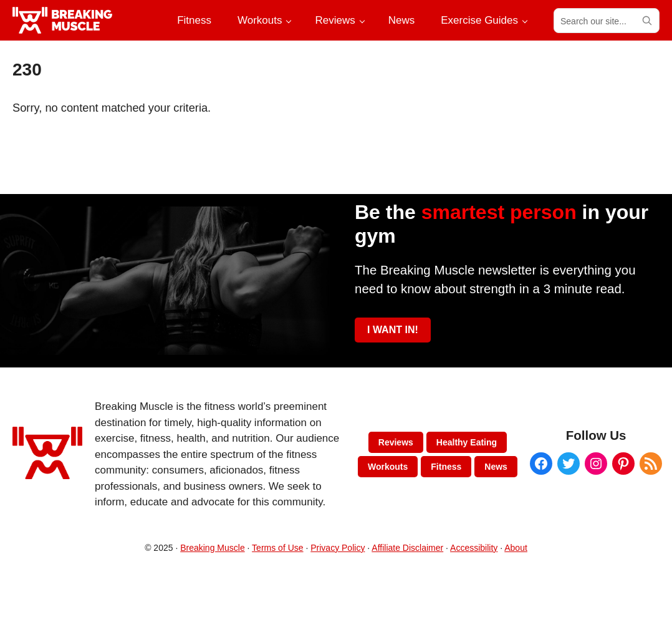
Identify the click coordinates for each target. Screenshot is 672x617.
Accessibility (474, 548)
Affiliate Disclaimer (407, 548)
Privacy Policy (338, 548)
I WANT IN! (393, 330)
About (516, 548)
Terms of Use (277, 548)
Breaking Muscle (213, 548)
